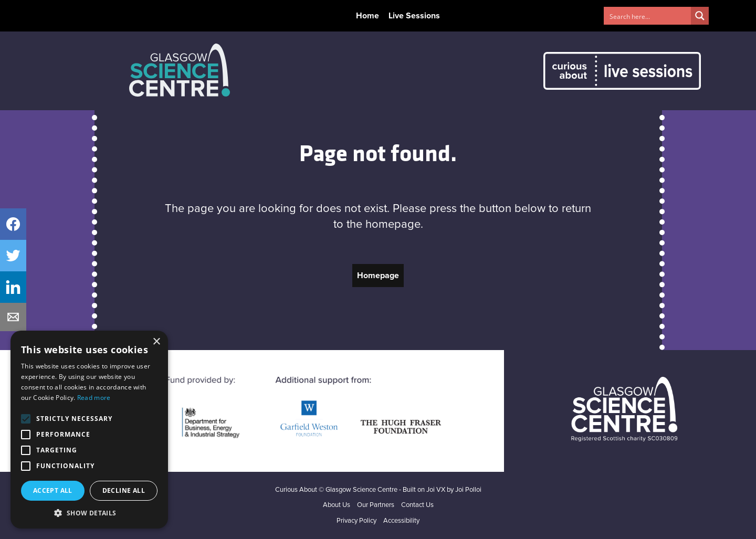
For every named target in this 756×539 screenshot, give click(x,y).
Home (367, 16)
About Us (337, 505)
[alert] (89, 430)
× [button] (156, 342)
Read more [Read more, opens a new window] (94, 398)
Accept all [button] (53, 490)
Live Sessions (414, 16)
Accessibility (401, 521)
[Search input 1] (648, 16)
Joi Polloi (468, 490)
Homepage (378, 276)
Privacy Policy (356, 521)
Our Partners (376, 505)
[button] (89, 513)
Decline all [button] (124, 490)
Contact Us (417, 505)
